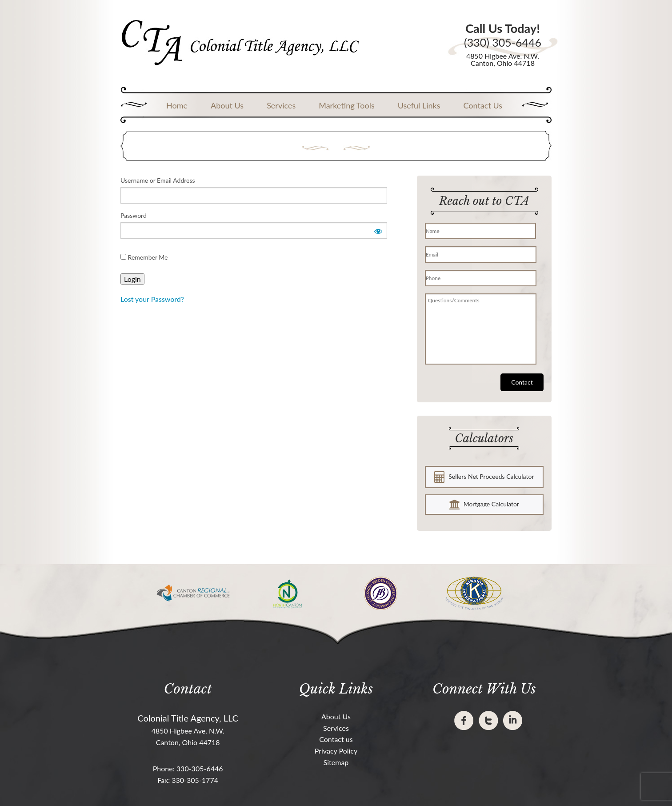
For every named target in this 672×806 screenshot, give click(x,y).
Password (134, 215)
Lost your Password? (152, 299)
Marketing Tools (346, 105)
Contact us (336, 739)
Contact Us (483, 105)
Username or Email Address (158, 180)
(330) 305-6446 (503, 42)
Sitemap (336, 762)
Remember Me (144, 257)
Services (281, 105)
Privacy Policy (336, 751)
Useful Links (419, 105)
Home (177, 105)
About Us (227, 105)
